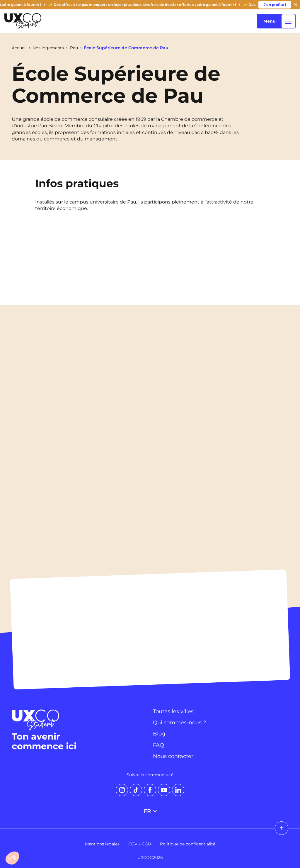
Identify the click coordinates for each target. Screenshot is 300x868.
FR (150, 811)
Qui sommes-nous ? (179, 723)
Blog (159, 734)
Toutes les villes (173, 711)
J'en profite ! (275, 5)
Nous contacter (173, 756)
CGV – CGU (140, 844)
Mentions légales (102, 844)
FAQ (158, 745)
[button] (12, 858)
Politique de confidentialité (188, 844)
